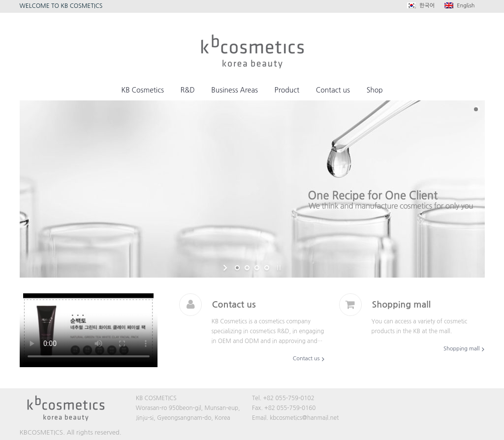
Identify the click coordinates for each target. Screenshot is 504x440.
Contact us (306, 359)
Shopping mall (461, 349)
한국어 (421, 5)
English (459, 5)
